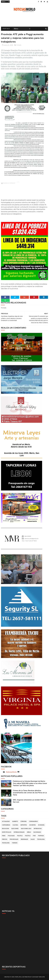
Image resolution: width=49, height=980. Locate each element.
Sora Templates (16, 977)
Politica (20, 836)
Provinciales (14, 839)
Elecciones (15, 829)
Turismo (15, 843)
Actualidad (6, 821)
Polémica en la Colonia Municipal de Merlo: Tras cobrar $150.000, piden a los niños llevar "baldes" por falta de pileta (30, 783)
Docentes (33, 825)
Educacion (5, 829)
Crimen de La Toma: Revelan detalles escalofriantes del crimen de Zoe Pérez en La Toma (30, 793)
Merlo (29, 832)
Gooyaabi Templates (38, 977)
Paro (4, 836)
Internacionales (19, 832)
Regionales (24, 839)
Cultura (15, 825)
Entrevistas (38, 829)
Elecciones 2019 (26, 829)
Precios (5, 839)
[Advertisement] (24, 884)
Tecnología (6, 843)
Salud (33, 839)
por (34, 836)
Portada (6, 29)
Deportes (24, 825)
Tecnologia (41, 839)
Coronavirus (33, 821)
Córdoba (23, 821)
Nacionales (37, 832)
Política (28, 836)
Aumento (15, 821)
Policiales (11, 836)
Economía (41, 825)
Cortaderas (6, 825)
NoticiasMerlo (11, 772)
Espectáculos (7, 832)
